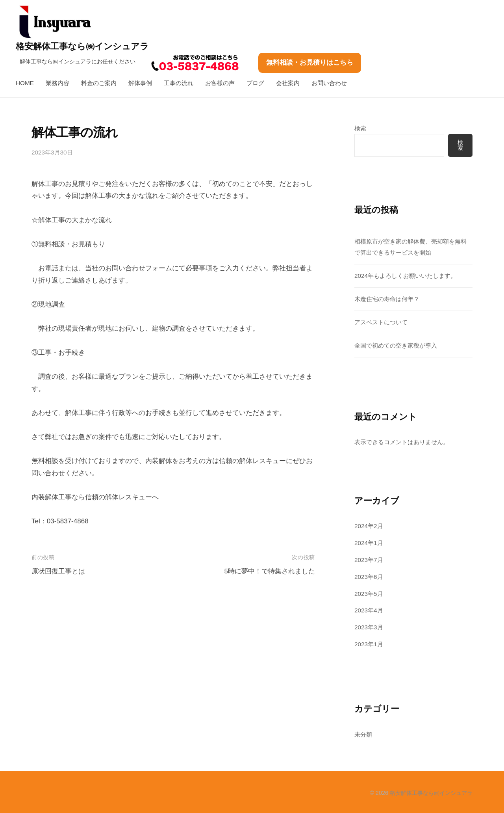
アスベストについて (381, 322)
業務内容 (57, 83)
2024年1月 (369, 543)
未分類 (363, 734)
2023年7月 (369, 560)
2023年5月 (369, 594)
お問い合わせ (329, 83)
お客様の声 (220, 83)
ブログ (255, 83)
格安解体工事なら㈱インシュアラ (82, 46)
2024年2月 (369, 526)
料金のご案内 (99, 83)
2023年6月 (369, 577)
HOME (25, 83)
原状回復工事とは (58, 571)
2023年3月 (369, 627)
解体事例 (140, 83)
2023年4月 (369, 610)
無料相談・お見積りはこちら (310, 62)
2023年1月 (369, 644)
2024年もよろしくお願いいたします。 (405, 276)
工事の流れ (179, 83)
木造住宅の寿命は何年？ (387, 299)
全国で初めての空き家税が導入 (396, 345)
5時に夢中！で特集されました (269, 571)
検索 (360, 128)
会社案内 (288, 83)
